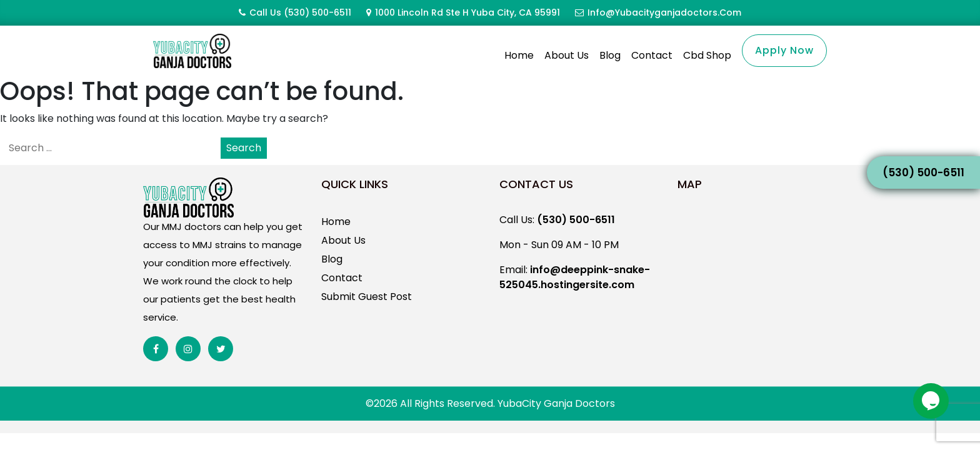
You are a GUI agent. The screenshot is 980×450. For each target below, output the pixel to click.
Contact (652, 55)
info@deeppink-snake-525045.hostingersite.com (575, 292)
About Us (567, 55)
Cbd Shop (707, 55)
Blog (610, 55)
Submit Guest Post (367, 312)
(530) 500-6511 (317, 12)
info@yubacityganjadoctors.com (664, 12)
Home (519, 55)
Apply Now (784, 50)
